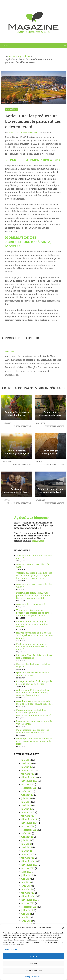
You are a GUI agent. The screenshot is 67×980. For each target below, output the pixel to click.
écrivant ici (38, 541)
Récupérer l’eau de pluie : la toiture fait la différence (34, 657)
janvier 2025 (28, 816)
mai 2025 (26, 802)
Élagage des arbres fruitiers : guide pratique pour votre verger (34, 683)
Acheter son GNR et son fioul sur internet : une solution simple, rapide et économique (33, 693)
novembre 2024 (29, 823)
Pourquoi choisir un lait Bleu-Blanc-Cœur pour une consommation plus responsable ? (34, 712)
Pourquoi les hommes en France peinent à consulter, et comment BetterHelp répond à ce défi (33, 595)
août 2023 (26, 872)
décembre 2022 (29, 896)
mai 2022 (26, 917)
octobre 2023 (28, 868)
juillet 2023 (27, 875)
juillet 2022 (27, 910)
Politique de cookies (32, 977)
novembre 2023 (29, 865)
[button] (63, 928)
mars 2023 (27, 889)
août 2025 (26, 791)
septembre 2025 (30, 788)
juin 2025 (26, 798)
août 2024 (26, 833)
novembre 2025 (29, 781)
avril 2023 (27, 886)
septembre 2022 (30, 907)
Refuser (33, 963)
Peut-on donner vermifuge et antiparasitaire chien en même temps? (32, 624)
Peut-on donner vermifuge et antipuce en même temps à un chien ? (32, 647)
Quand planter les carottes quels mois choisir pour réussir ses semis (34, 703)
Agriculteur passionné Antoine (23, 133)
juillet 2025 (27, 795)
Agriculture (12, 109)
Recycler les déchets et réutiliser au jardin (33, 665)
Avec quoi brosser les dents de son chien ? (34, 557)
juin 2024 (26, 840)
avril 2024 (27, 847)
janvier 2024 (28, 858)
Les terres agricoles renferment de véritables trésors (34, 722)
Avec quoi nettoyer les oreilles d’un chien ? (35, 585)
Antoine (10, 351)
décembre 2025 (29, 777)
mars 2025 (27, 809)
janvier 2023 (28, 893)
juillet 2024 (27, 837)
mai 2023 (26, 882)
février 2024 (28, 854)
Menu (5, 45)
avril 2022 (27, 921)
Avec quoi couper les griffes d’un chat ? (33, 565)
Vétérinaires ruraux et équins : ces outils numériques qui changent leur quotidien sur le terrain (34, 575)
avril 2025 (27, 805)
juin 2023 (26, 879)
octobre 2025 (28, 784)
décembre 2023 (29, 861)
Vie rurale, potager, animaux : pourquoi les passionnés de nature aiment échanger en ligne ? (34, 613)
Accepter (33, 956)
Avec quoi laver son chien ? (31, 604)
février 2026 (28, 770)
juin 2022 (26, 914)
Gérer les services (10, 949)
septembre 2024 (30, 830)
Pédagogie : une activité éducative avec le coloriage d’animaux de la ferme (34, 741)
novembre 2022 (29, 900)
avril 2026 (27, 763)
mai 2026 (26, 760)
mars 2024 (27, 851)
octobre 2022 (28, 903)
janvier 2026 (28, 774)
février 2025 (28, 812)
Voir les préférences (33, 971)
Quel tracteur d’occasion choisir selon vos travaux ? (33, 674)
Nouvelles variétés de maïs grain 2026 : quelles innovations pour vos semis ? (34, 635)
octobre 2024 (28, 826)
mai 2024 (26, 844)
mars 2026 (27, 767)
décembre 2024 (29, 819)
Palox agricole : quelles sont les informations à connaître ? (33, 731)
